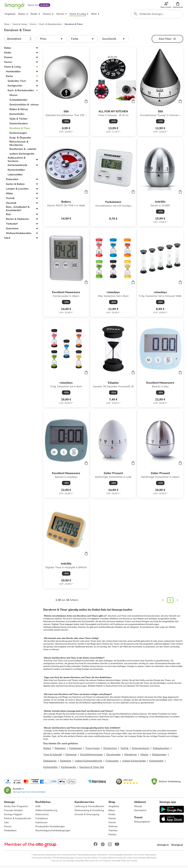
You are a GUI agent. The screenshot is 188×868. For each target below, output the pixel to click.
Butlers (47, 750)
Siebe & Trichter (18, 120)
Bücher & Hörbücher (17, 221)
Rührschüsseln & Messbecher (19, 145)
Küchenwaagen (18, 135)
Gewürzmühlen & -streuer (24, 106)
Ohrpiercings (110, 750)
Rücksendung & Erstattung (89, 812)
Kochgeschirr (15, 87)
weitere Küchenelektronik (88, 762)
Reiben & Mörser (19, 111)
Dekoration (12, 181)
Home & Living (12, 69)
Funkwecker (112, 762)
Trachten (113, 832)
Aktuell (138, 808)
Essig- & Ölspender (20, 139)
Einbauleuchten (161, 750)
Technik (10, 200)
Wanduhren (130, 756)
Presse (8, 828)
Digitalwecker (159, 756)
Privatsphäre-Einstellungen (50, 828)
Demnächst (140, 812)
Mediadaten (10, 832)
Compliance (42, 820)
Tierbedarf (12, 225)
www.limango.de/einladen (145, 859)
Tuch (165, 699)
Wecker (144, 756)
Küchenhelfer (17, 116)
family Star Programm (16, 808)
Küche (9, 78)
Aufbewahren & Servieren (17, 161)
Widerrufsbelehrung (46, 812)
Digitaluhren (50, 762)
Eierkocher (71, 756)
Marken (113, 836)
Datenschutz (42, 816)
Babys (8, 50)
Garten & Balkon (15, 186)
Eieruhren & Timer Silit (92, 769)
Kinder (8, 54)
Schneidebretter (18, 102)
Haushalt (11, 205)
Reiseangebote (142, 823)
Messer (14, 97)
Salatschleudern (19, 125)
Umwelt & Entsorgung (87, 816)
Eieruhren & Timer (20, 130)
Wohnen (113, 828)
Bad (8, 216)
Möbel (9, 195)
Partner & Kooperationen (18, 820)
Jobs (7, 824)
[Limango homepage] (14, 6)
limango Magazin (13, 816)
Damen (8, 59)
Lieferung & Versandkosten (90, 808)
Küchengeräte (69, 769)
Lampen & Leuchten (17, 190)
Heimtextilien (13, 73)
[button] (178, 6)
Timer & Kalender (53, 756)
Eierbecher (66, 762)
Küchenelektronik (17, 167)
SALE (7, 240)
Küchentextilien (16, 172)
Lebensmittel (15, 176)
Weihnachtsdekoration (19, 235)
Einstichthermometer (92, 756)
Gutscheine (12, 230)
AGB (38, 808)
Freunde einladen (14, 812)
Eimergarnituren (141, 750)
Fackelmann (76, 750)
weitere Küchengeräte (22, 155)
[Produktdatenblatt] (66, 93)
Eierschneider (113, 756)
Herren (8, 64)
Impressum (42, 824)
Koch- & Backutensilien (21, 92)
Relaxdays (60, 750)
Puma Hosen (93, 750)
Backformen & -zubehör (23, 151)
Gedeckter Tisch (17, 83)
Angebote (114, 808)
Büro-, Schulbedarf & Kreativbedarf (18, 210)
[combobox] (157, 15)
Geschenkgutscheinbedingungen (53, 832)
